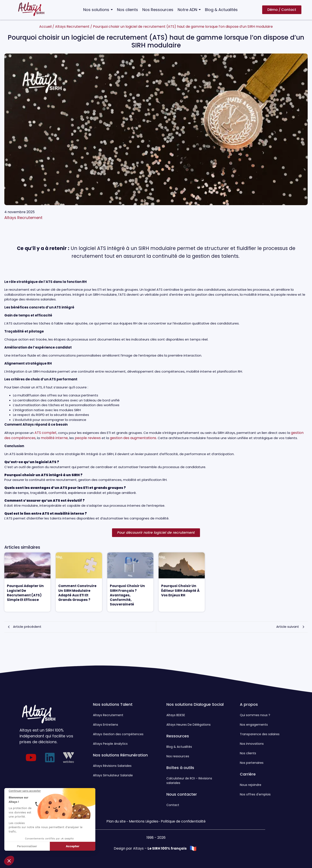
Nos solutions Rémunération (120, 755)
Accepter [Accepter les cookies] (73, 846)
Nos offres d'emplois (255, 794)
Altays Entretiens (106, 725)
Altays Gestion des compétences (118, 734)
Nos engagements (254, 725)
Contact (173, 805)
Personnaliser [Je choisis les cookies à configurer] (27, 846)
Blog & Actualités (179, 747)
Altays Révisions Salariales (112, 766)
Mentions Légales (144, 821)
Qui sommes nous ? (255, 715)
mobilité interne (54, 438)
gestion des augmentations (133, 438)
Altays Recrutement (72, 27)
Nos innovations (252, 744)
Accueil (45, 27)
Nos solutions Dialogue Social (195, 704)
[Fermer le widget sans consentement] (25, 791)
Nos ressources (178, 756)
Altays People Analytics (110, 744)
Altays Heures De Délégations (188, 725)
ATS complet (45, 433)
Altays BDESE (176, 715)
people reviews (88, 438)
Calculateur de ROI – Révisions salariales (189, 781)
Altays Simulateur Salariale (113, 775)
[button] (9, 861)
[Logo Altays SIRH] (31, 9)
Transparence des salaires (260, 734)
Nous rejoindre (251, 785)
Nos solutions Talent (113, 704)
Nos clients (248, 753)
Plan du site (116, 821)
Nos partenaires (252, 763)
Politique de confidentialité (183, 821)
